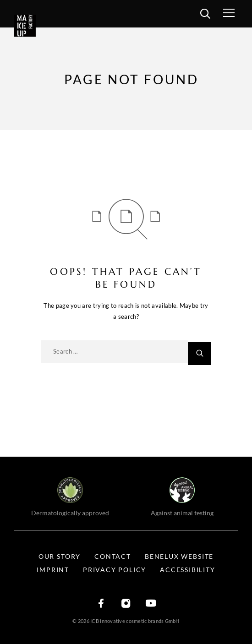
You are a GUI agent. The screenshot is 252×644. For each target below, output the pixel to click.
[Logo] (38, 26)
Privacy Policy (115, 570)
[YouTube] (151, 604)
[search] (205, 15)
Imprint (53, 570)
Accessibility (187, 570)
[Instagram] (126, 604)
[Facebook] (101, 604)
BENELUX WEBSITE (179, 556)
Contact (113, 556)
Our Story (60, 556)
